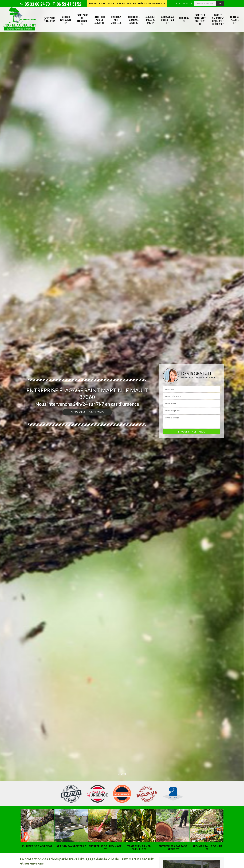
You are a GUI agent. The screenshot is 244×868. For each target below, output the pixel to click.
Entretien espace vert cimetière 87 (200, 20)
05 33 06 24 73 (35, 4)
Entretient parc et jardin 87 (99, 20)
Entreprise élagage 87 (49, 20)
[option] (122, 434)
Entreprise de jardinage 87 (82, 20)
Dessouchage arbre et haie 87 (167, 20)
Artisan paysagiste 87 (66, 20)
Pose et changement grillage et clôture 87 (218, 20)
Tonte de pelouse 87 (234, 20)
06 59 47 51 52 (67, 4)
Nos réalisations (87, 412)
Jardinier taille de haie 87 (150, 20)
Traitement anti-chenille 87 (117, 20)
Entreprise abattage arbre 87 (134, 20)
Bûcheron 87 (184, 20)
